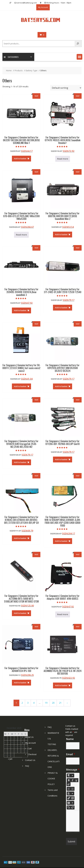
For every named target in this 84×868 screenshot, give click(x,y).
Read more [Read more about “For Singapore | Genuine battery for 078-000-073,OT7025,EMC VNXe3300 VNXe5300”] (21, 235)
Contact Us (30, 760)
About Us (29, 737)
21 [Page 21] (60, 703)
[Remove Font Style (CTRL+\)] (69, 784)
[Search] (78, 44)
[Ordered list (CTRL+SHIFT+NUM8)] (73, 789)
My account (30, 743)
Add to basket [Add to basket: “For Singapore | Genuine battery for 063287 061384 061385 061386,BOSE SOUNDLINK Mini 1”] (20, 159)
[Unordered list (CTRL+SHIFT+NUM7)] (69, 789)
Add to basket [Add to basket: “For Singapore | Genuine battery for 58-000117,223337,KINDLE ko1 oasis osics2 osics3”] (20, 386)
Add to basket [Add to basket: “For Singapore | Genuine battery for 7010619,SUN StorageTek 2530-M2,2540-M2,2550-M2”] (20, 462)
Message (73, 770)
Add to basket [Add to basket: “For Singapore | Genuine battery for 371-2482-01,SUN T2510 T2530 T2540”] (61, 308)
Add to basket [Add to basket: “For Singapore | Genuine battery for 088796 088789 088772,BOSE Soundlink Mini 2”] (61, 234)
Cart (30, 749)
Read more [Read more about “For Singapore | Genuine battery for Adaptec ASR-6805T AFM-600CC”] (63, 614)
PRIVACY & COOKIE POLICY (53, 779)
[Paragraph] (70, 793)
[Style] (70, 775)
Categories (11, 57)
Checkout (32, 754)
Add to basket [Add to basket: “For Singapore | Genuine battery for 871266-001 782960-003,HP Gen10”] (61, 459)
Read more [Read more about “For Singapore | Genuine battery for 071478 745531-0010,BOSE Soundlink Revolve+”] (63, 159)
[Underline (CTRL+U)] (76, 780)
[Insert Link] (69, 798)
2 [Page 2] (22, 703)
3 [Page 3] (28, 703)
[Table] (70, 803)
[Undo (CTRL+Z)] (69, 808)
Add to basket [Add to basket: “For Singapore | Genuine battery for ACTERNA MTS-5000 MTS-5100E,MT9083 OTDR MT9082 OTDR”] (20, 613)
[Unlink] (73, 798)
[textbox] (73, 821)
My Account (43, 7)
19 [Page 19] (46, 703)
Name (70, 739)
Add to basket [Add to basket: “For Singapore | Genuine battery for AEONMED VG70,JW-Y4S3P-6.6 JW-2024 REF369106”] (61, 685)
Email (71, 754)
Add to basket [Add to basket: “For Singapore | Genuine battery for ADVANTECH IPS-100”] (20, 683)
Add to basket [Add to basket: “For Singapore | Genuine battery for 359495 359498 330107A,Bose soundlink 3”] (20, 310)
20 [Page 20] (53, 703)
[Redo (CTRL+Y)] (73, 808)
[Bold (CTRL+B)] (69, 780)
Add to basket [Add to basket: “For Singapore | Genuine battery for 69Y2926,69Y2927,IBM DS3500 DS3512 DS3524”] (61, 386)
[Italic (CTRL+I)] (73, 780)
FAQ (27, 766)
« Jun (10, 759)
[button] (79, 57)
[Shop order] (66, 88)
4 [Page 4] (34, 703)
